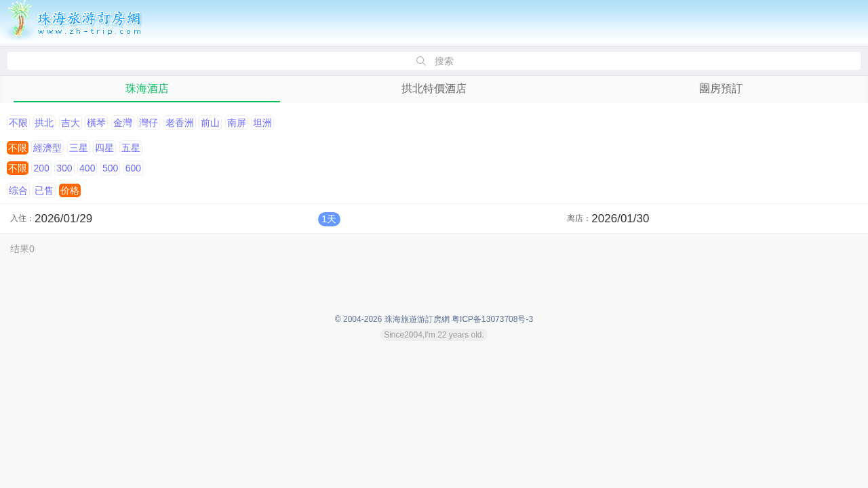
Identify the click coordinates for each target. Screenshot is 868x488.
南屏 (237, 123)
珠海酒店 (147, 88)
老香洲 (180, 123)
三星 (79, 148)
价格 (70, 190)
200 (41, 168)
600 (133, 168)
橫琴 (96, 123)
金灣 (123, 123)
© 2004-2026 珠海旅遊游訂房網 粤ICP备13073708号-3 (434, 319)
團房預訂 (721, 88)
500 (110, 168)
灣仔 (149, 123)
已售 (44, 190)
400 (87, 168)
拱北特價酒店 (434, 88)
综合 (18, 190)
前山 (210, 123)
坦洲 (262, 123)
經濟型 (47, 148)
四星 (104, 148)
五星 (131, 148)
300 (64, 168)
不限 (18, 123)
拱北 (44, 123)
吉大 (71, 123)
